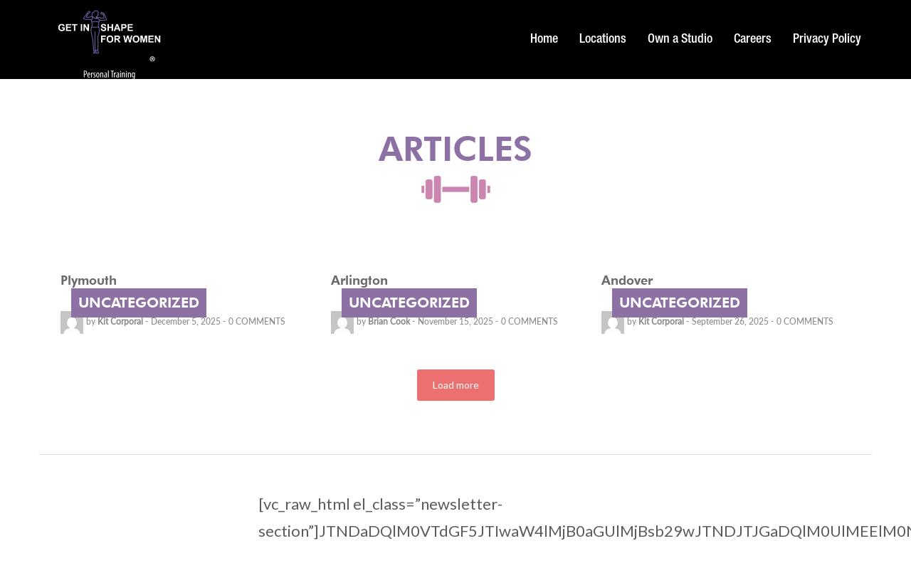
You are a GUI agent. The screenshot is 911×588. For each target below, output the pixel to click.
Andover (627, 280)
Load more (456, 385)
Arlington (359, 280)
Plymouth (89, 280)
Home (544, 40)
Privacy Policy (827, 40)
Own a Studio (680, 40)
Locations (603, 40)
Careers (753, 40)
